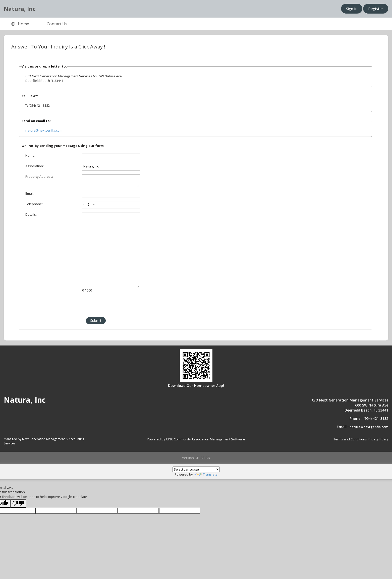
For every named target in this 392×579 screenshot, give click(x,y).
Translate (206, 474)
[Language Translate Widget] (196, 469)
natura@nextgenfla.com (44, 130)
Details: (31, 214)
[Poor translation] (18, 504)
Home (20, 24)
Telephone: (34, 204)
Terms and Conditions (350, 439)
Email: (30, 193)
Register (376, 9)
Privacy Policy (378, 439)
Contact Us (57, 24)
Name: (30, 155)
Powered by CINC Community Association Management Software (196, 439)
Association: (35, 166)
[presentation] (60, 307)
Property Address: (39, 177)
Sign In (352, 9)
